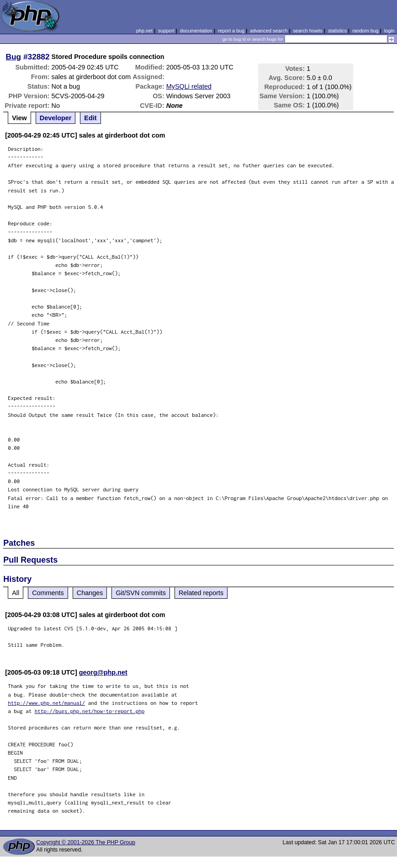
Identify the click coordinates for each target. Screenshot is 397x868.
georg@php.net (103, 672)
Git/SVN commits (141, 593)
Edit (90, 118)
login (389, 31)
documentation (196, 31)
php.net (144, 31)
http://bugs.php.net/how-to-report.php (90, 711)
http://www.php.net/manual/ (46, 703)
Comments (48, 593)
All (16, 593)
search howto (307, 31)
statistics (337, 31)
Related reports (201, 593)
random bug (365, 31)
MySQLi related (189, 86)
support (166, 31)
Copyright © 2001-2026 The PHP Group (86, 842)
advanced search (269, 31)
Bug (14, 57)
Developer (56, 118)
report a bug (231, 31)
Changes (90, 593)
